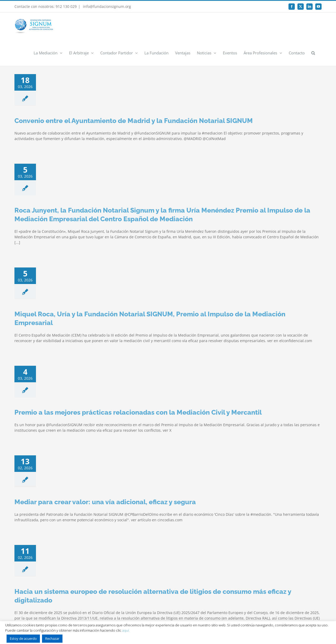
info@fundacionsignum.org (106, 6)
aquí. (126, 630)
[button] (313, 53)
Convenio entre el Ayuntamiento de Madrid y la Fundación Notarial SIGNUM (134, 121)
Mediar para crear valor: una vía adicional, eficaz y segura (105, 502)
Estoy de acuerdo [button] (23, 638)
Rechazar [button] (52, 638)
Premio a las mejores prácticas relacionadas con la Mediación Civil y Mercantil (138, 412)
